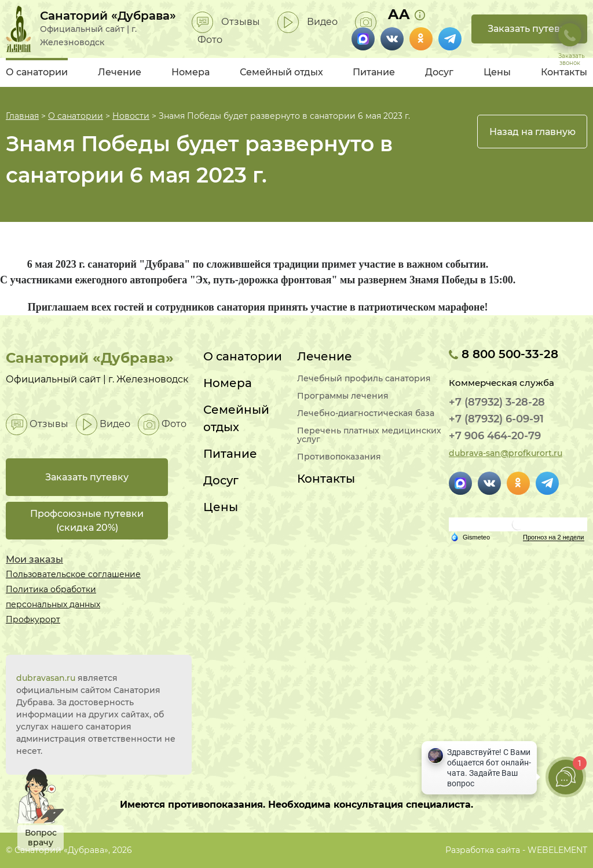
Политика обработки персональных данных (53, 597)
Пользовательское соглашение (73, 574)
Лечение (120, 72)
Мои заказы (34, 559)
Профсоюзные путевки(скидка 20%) (87, 521)
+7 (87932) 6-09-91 (496, 419)
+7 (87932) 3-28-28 (497, 402)
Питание (374, 72)
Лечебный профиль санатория (364, 379)
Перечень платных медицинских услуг (369, 435)
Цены (497, 72)
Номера (191, 72)
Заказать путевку (529, 29)
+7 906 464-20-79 (495, 436)
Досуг (439, 72)
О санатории (37, 72)
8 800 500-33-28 (504, 354)
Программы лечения (343, 396)
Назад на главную (532, 132)
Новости (131, 116)
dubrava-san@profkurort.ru (506, 453)
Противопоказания (339, 457)
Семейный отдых (281, 72)
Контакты (564, 72)
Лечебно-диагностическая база (366, 413)
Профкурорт (33, 619)
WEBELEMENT (557, 850)
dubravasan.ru (46, 678)
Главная (22, 116)
